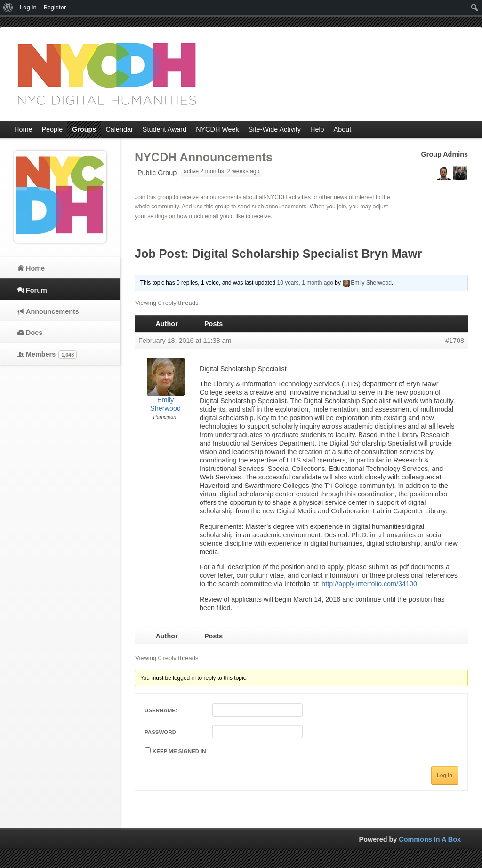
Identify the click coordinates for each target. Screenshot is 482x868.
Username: (161, 710)
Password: (161, 732)
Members (51, 355)
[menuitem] (8, 8)
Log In (445, 775)
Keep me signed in (179, 751)
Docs (34, 333)
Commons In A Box (430, 839)
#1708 (455, 341)
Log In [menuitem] (28, 7)
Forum (36, 290)
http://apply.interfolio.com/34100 (369, 584)
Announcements (52, 311)
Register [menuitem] (55, 7)
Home (35, 268)
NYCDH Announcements (204, 157)
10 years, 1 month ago (305, 283)
